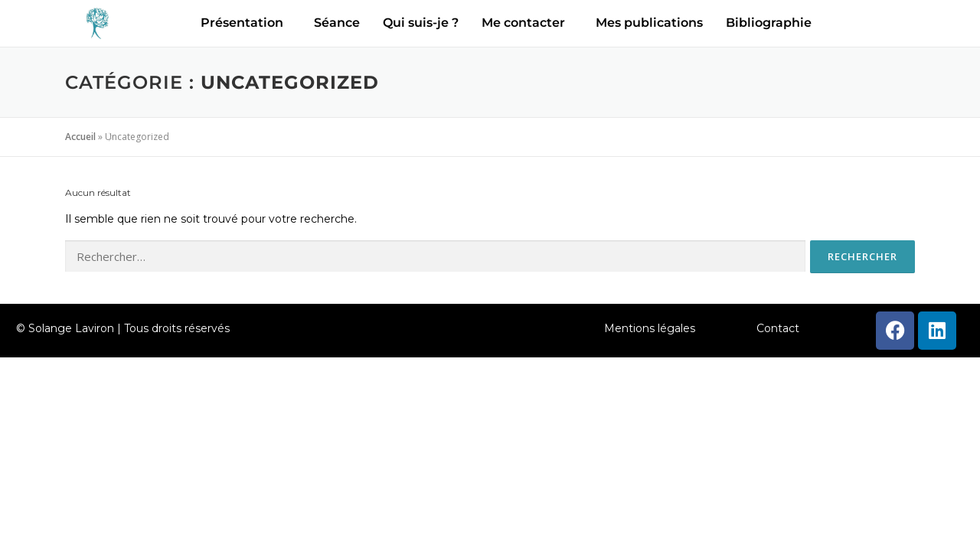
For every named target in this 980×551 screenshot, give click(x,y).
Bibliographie (769, 23)
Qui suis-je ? (421, 23)
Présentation (242, 23)
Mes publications (649, 23)
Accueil (80, 137)
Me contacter (523, 23)
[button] (246, 23)
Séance (337, 23)
